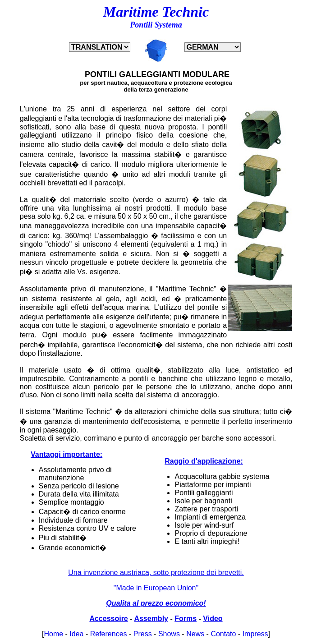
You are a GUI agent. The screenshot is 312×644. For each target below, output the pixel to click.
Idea (76, 634)
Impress (255, 634)
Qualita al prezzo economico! (156, 603)
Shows (169, 634)
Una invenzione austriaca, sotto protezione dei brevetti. (156, 573)
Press (143, 634)
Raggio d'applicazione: (204, 461)
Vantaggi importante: (67, 454)
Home (53, 634)
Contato (223, 634)
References (109, 634)
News (195, 634)
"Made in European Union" (156, 588)
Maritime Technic (156, 12)
